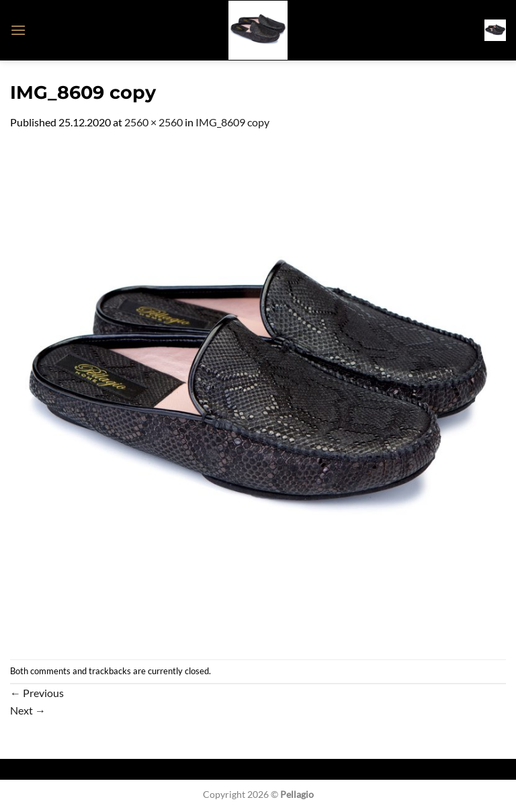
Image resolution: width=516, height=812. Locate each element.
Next (28, 710)
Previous (37, 693)
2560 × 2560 (154, 122)
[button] (18, 30)
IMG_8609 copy (232, 122)
